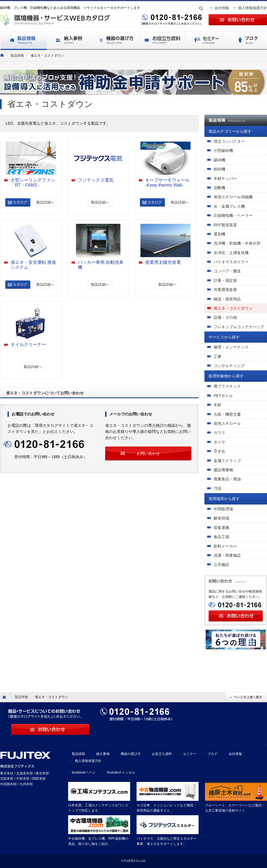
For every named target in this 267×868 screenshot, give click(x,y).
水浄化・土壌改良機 (231, 253)
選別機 (219, 234)
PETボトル (223, 396)
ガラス (219, 433)
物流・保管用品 (227, 299)
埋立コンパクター (229, 141)
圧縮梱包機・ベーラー (233, 215)
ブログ (212, 754)
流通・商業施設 (227, 555)
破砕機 (219, 160)
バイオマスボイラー (231, 262)
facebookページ (84, 772)
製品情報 (17, 56)
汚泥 (217, 488)
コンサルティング (229, 366)
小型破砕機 (223, 150)
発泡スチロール (227, 423)
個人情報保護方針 (253, 8)
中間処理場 (223, 509)
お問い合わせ (148, 453)
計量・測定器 (225, 280)
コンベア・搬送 (227, 271)
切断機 (219, 188)
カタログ (20, 202)
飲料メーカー (225, 546)
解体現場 (221, 518)
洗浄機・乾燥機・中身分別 (237, 243)
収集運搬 (221, 528)
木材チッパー (225, 179)
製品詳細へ (45, 202)
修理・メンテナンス (231, 347)
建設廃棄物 (223, 470)
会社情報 (222, 8)
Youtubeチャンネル (121, 772)
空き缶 (219, 451)
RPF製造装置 (225, 225)
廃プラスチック (227, 386)
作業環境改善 (225, 290)
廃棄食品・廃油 (227, 479)
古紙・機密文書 (227, 414)
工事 (217, 357)
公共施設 (221, 565)
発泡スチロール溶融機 (233, 197)
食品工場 (221, 537)
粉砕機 (219, 169)
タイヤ (219, 442)
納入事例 (103, 754)
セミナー (190, 754)
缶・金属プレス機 (229, 206)
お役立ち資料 (162, 754)
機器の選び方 (131, 754)
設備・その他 (225, 317)
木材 (217, 405)
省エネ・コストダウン (233, 308)
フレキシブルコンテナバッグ (239, 327)
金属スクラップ (227, 461)
